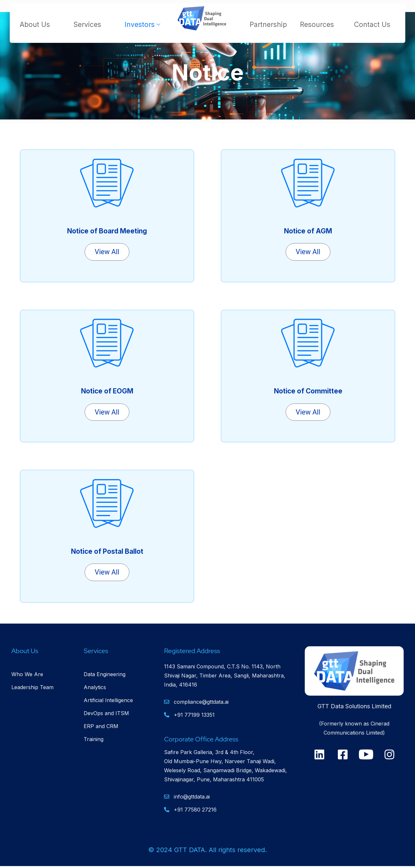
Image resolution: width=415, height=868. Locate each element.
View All (107, 252)
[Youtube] (366, 755)
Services (91, 25)
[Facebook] (343, 755)
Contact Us (372, 25)
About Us (38, 25)
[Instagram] (389, 755)
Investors (143, 25)
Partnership (268, 25)
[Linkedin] (319, 755)
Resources (320, 25)
